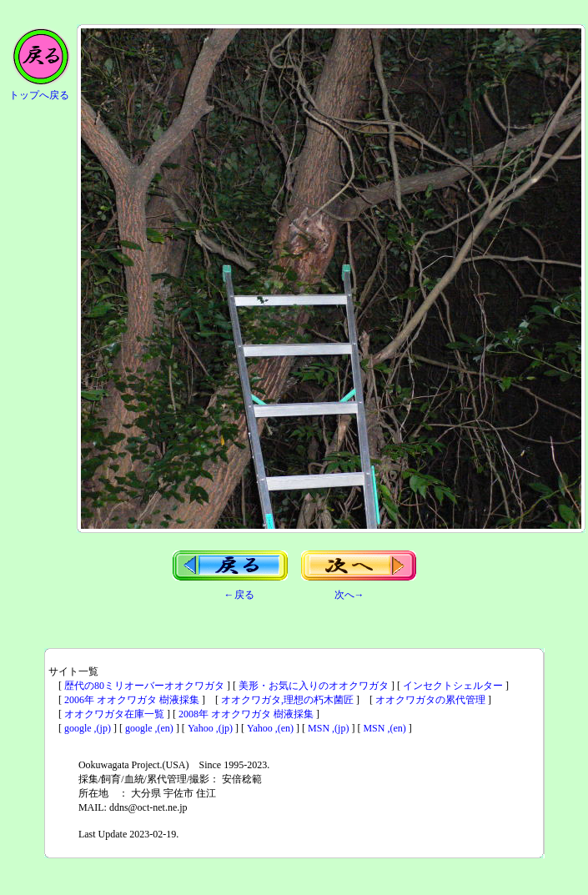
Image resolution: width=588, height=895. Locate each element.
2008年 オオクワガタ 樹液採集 (246, 714)
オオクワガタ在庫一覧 (114, 714)
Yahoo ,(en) (270, 728)
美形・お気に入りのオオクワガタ (314, 686)
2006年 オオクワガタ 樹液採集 (132, 700)
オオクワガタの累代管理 (430, 700)
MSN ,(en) (384, 728)
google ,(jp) (88, 728)
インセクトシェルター (453, 686)
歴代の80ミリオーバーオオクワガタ (144, 686)
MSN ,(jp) (328, 728)
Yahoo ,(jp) (210, 728)
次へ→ (349, 595)
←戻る (239, 595)
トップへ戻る (39, 95)
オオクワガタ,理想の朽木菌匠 (287, 700)
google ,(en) (149, 728)
